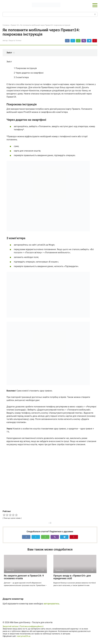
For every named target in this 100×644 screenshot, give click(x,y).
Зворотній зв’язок (10, 626)
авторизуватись (52, 604)
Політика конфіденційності (32, 626)
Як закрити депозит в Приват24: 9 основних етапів (24, 577)
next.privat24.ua (24, 636)
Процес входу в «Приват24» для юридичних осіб (72, 577)
